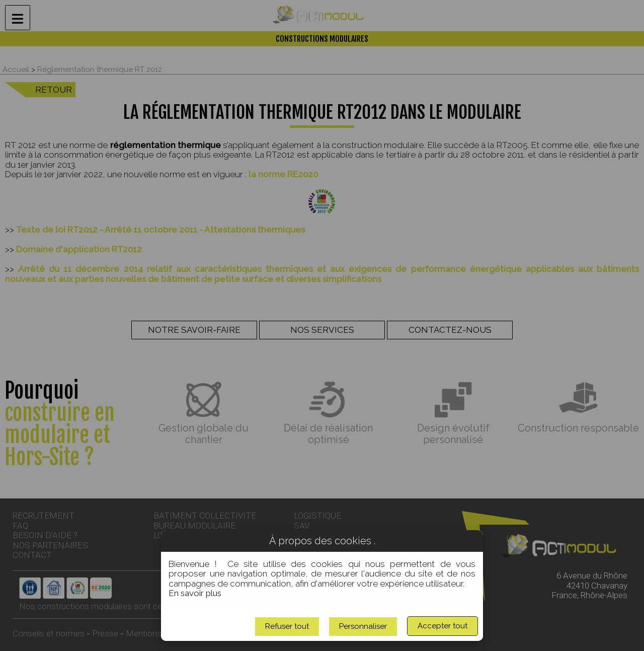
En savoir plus (195, 593)
